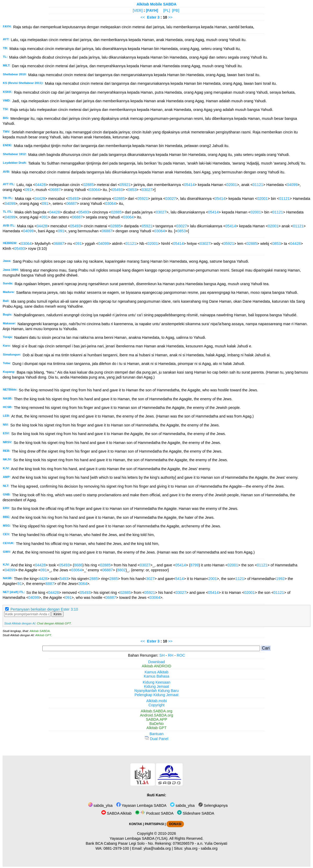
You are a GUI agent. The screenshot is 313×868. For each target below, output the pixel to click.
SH (162, 655)
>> (170, 17)
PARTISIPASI (154, 824)
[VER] (138, 10)
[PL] (167, 10)
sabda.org (209, 848)
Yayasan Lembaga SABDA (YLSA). (139, 838)
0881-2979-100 (116, 848)
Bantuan (156, 734)
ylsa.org (191, 848)
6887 (50, 584)
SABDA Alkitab (116, 813)
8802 (121, 570)
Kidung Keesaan (156, 682)
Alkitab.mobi (156, 701)
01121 (258, 185)
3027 (150, 579)
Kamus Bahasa (156, 676)
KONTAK (136, 824)
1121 (240, 579)
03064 (94, 190)
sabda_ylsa (100, 805)
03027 (147, 190)
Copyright (156, 705)
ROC (181, 655)
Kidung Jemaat (156, 686)
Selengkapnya (213, 805)
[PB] (176, 10)
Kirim (57, 614)
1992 (280, 579)
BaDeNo (156, 724)
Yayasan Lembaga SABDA (141, 805)
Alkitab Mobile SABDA (157, 4)
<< (143, 17)
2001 (213, 579)
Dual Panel (156, 739)
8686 (78, 565)
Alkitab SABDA (40, 631)
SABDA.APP (156, 719)
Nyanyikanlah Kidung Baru (156, 691)
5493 (64, 579)
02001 (232, 185)
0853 (132, 190)
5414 (179, 579)
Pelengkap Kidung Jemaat (156, 695)
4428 (43, 579)
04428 (40, 185)
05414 (189, 185)
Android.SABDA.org (156, 715)
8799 (194, 565)
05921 (125, 185)
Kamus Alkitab (156, 672)
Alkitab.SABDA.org (157, 711)
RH (171, 655)
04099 (292, 185)
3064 (83, 584)
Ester (152, 17)
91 (20, 584)
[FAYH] (152, 10)
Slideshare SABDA (196, 813)
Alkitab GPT (43, 635)
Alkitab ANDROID (157, 666)
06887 (55, 190)
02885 (88, 185)
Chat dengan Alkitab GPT (54, 623)
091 (28, 190)
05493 (117, 190)
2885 (94, 579)
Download (156, 662)
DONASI (175, 824)
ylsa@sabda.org (157, 848)
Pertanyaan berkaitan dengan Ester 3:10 (44, 609)
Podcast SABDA (154, 813)
